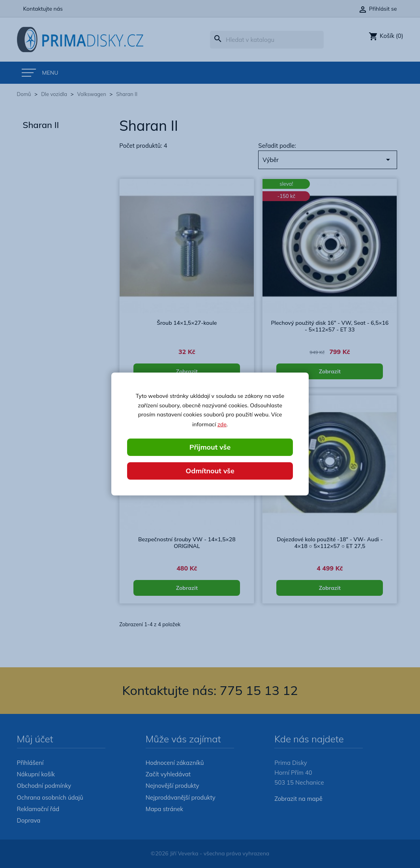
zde (222, 424)
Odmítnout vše (210, 471)
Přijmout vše (210, 447)
